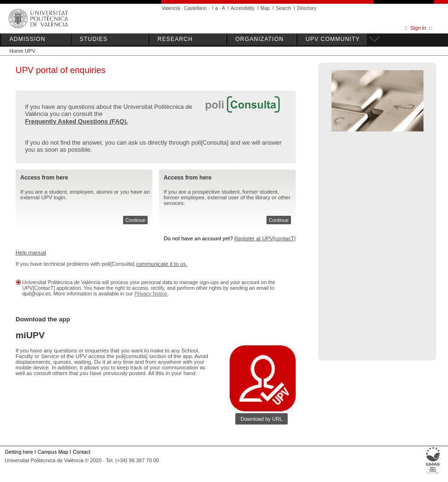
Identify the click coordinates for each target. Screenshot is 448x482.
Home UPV (22, 51)
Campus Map (53, 452)
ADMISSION (27, 39)
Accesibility (243, 8)
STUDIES (94, 39)
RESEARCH (175, 39)
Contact (82, 452)
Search (283, 8)
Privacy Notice (151, 294)
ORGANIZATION (259, 39)
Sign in (418, 28)
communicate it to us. (162, 264)
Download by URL (261, 419)
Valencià (171, 8)
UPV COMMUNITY (333, 39)
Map (265, 8)
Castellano (195, 8)
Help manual (31, 253)
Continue (135, 220)
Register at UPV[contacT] (265, 238)
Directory (307, 8)
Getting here (19, 452)
